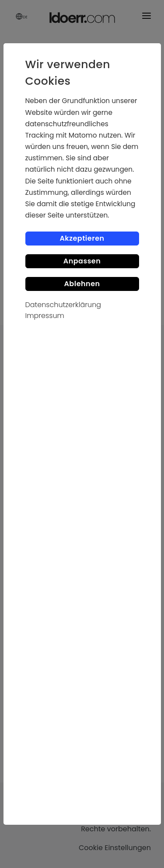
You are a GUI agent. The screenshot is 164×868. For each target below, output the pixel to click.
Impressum (45, 316)
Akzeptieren (82, 238)
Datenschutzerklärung (63, 305)
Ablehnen (82, 284)
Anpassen (82, 261)
